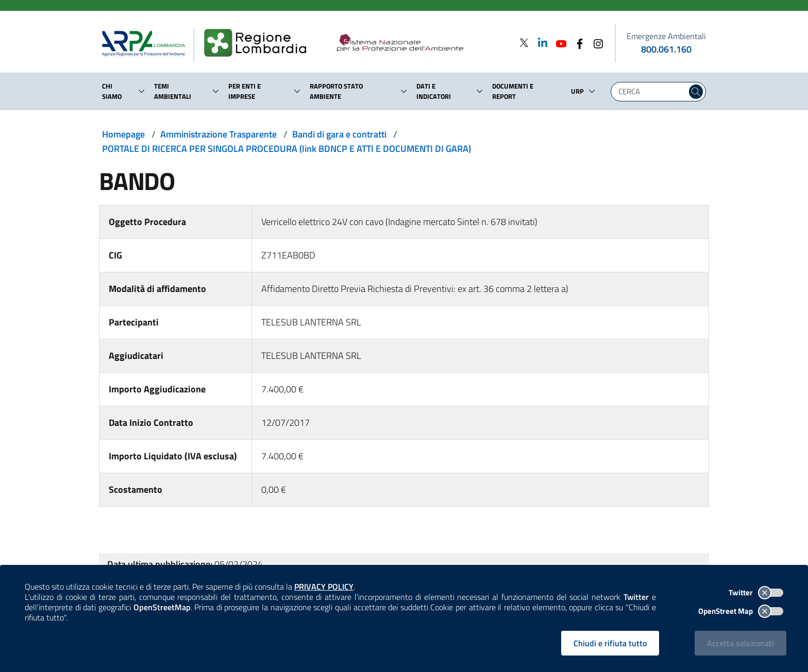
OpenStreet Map (741, 611)
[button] (142, 91)
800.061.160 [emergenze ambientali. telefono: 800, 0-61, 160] (666, 49)
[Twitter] (524, 42)
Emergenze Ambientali (666, 36)
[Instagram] (595, 42)
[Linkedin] (540, 42)
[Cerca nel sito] (696, 92)
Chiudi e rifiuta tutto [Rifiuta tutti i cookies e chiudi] (610, 643)
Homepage (123, 134)
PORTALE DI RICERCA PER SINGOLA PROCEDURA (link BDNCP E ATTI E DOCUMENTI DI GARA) (287, 149)
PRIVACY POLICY (324, 587)
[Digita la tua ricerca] (651, 92)
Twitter (756, 592)
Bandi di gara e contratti (339, 134)
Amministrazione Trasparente (218, 134)
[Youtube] (558, 42)
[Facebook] (577, 42)
